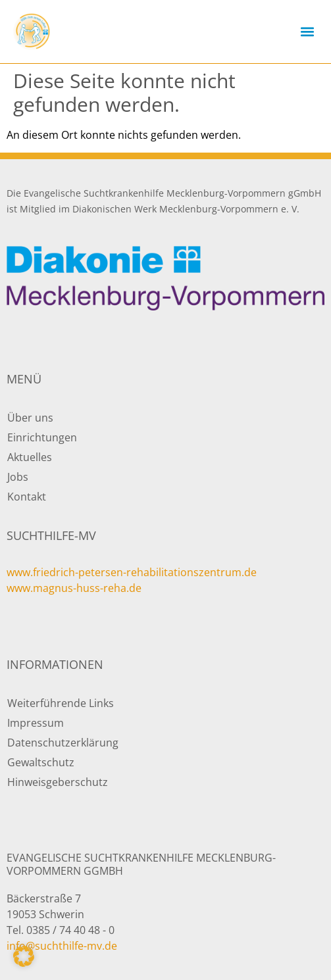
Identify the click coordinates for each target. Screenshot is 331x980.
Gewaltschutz (41, 762)
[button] (307, 32)
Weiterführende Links (61, 703)
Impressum (36, 723)
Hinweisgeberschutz (58, 782)
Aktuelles (30, 457)
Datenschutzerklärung (63, 743)
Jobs (18, 477)
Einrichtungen (42, 437)
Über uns (30, 418)
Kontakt (27, 497)
